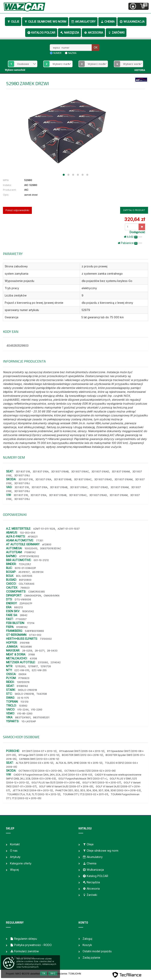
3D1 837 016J (22, 475)
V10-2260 (37, 710)
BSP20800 (25, 580)
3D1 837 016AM (121, 472)
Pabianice (130, 243)
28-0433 (52, 651)
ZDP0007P (26, 603)
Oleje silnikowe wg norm (45, 22)
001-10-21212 (41, 560)
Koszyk (87, 945)
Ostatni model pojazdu (97, 951)
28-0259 (27, 651)
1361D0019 (23, 682)
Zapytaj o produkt (134, 210)
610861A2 (22, 627)
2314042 (56, 662)
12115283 (20, 666)
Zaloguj (87, 939)
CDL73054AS (27, 584)
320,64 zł (135, 219)
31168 (31, 655)
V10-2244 (23, 710)
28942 (24, 615)
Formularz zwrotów (24, 951)
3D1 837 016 (23, 472)
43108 (33, 658)
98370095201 (41, 717)
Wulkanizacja (132, 22)
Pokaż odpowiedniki (17, 210)
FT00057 (21, 619)
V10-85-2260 (25, 714)
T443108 (42, 694)
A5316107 (24, 572)
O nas (14, 851)
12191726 (46, 666)
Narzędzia (70, 33)
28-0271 (40, 651)
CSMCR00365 (37, 592)
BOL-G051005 (24, 576)
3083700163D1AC (51, 548)
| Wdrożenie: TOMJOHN (67, 974)
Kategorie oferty (21, 863)
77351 (40, 541)
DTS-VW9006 (23, 600)
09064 (22, 674)
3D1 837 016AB (60, 472)
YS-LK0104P (29, 721)
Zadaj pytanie (91, 957)
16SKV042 (28, 611)
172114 (31, 623)
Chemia (107, 22)
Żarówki (116, 33)
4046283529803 (17, 346)
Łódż (133, 237)
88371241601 (23, 717)
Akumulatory (83, 22)
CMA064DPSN (33, 596)
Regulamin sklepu (23, 939)
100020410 (31, 548)
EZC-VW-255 (39, 670)
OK (96, 47)
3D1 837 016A (41, 472)
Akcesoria (93, 33)
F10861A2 (30, 552)
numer (57, 53)
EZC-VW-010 (22, 670)
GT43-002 (35, 635)
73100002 (46, 639)
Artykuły (15, 857)
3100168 (25, 643)
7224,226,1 (25, 564)
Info (53, 973)
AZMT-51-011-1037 (69, 529)
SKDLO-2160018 (27, 690)
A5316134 (38, 572)
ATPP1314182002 (29, 556)
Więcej (14, 870)
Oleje (13, 22)
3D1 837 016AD (100, 472)
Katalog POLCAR (41, 33)
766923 (25, 588)
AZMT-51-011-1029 (44, 529)
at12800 (47, 544)
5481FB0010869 (34, 631)
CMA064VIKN (52, 596)
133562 (23, 706)
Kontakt (15, 844)
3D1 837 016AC (80, 472)
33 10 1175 (23, 698)
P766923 (24, 678)
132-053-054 (28, 533)
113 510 (24, 702)
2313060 (43, 662)
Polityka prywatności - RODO (31, 945)
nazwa (72, 53)
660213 (18, 607)
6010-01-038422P (25, 568)
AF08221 (33, 537)
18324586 (26, 647)
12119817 (33, 666)
